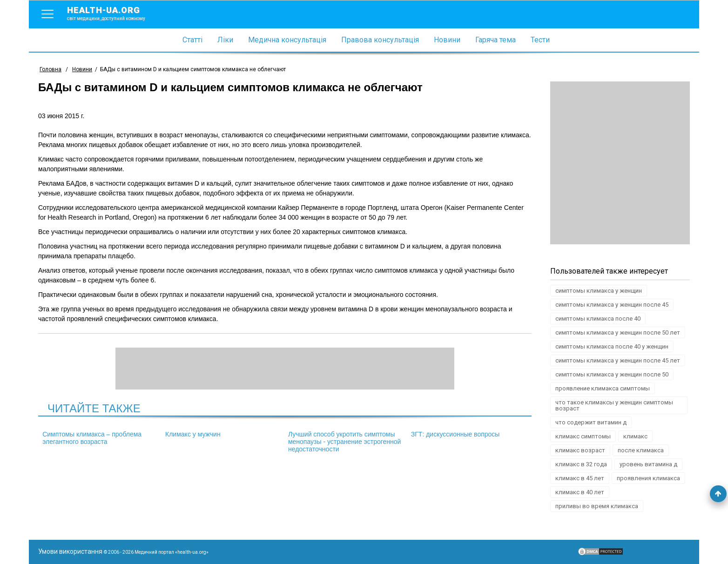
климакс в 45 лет (580, 478)
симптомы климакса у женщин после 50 (612, 374)
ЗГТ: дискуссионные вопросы (455, 434)
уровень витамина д (648, 464)
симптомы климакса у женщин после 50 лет (618, 332)
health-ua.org (114, 13)
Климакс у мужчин (193, 434)
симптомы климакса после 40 (598, 319)
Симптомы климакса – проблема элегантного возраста (92, 438)
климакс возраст (580, 450)
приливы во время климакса (597, 506)
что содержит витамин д (591, 422)
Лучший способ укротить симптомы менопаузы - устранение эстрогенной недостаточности (344, 442)
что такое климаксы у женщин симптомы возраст (614, 405)
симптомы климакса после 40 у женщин (612, 346)
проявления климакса (648, 478)
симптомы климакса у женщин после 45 (612, 305)
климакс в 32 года (581, 464)
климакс (635, 436)
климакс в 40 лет (580, 492)
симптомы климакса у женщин (599, 291)
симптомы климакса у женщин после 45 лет (618, 360)
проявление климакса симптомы (603, 388)
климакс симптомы (583, 436)
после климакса (641, 450)
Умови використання (70, 551)
